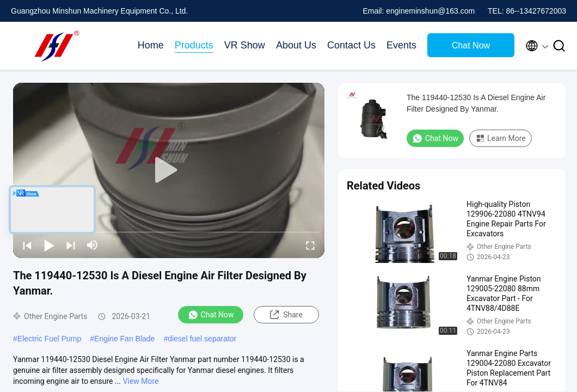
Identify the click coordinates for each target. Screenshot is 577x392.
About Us (296, 45)
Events (401, 45)
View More (141, 381)
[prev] (27, 245)
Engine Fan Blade (124, 339)
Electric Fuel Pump (49, 339)
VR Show (245, 45)
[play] (169, 170)
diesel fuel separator (202, 339)
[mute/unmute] (93, 245)
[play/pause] (49, 245)
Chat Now (471, 45)
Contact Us (351, 45)
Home (151, 45)
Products (194, 45)
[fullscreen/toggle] (310, 245)
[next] (71, 245)
